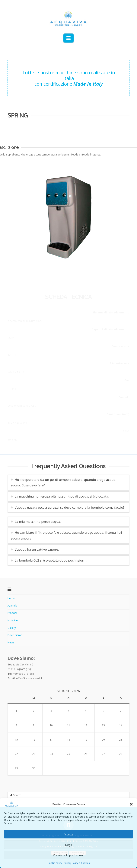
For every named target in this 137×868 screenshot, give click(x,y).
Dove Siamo (15, 635)
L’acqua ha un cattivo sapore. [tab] (38, 549)
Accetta (68, 834)
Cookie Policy (55, 863)
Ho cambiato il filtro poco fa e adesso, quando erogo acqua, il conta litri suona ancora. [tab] (68, 535)
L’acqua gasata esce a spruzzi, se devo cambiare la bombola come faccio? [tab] (68, 507)
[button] (131, 804)
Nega (69, 845)
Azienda (12, 605)
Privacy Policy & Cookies (77, 863)
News (11, 642)
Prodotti (12, 613)
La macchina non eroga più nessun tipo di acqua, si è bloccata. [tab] (60, 496)
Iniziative (13, 620)
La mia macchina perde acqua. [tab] (39, 522)
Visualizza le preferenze (68, 855)
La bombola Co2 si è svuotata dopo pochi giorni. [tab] (52, 560)
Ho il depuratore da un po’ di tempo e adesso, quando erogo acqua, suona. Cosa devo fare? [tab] (62, 482)
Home (11, 598)
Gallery (12, 628)
